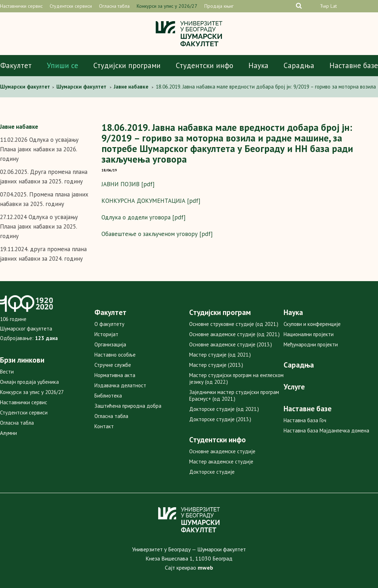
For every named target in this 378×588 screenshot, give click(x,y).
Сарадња (299, 65)
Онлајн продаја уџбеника (29, 382)
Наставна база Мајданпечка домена (326, 431)
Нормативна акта (115, 375)
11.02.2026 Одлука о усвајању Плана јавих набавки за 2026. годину (39, 149)
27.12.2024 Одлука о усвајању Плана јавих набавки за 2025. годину (39, 226)
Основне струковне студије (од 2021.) (234, 324)
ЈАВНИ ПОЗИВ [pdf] (128, 184)
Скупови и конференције (312, 324)
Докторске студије (212, 472)
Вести (7, 372)
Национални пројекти (309, 334)
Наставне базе (354, 65)
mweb (205, 568)
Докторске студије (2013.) (220, 419)
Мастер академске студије (221, 462)
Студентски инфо (205, 65)
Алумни (8, 433)
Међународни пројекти (311, 344)
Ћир (324, 6)
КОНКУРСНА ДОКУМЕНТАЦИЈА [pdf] (151, 201)
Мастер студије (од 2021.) (220, 355)
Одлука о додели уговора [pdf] (144, 217)
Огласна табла (114, 6)
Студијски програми (127, 65)
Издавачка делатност (120, 385)
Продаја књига (220, 6)
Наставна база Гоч (305, 420)
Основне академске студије (222, 451)
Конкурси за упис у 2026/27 (167, 6)
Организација (110, 344)
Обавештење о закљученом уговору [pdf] (157, 234)
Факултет (16, 65)
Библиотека (108, 396)
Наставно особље (115, 355)
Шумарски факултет (26, 87)
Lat (334, 6)
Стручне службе (113, 365)
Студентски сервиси (71, 6)
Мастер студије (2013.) (216, 365)
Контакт (104, 426)
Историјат (106, 334)
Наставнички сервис (21, 6)
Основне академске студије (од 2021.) (234, 334)
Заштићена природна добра (128, 406)
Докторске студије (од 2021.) (224, 409)
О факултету (109, 324)
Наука (258, 65)
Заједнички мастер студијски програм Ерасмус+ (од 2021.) (234, 395)
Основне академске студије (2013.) (231, 344)
